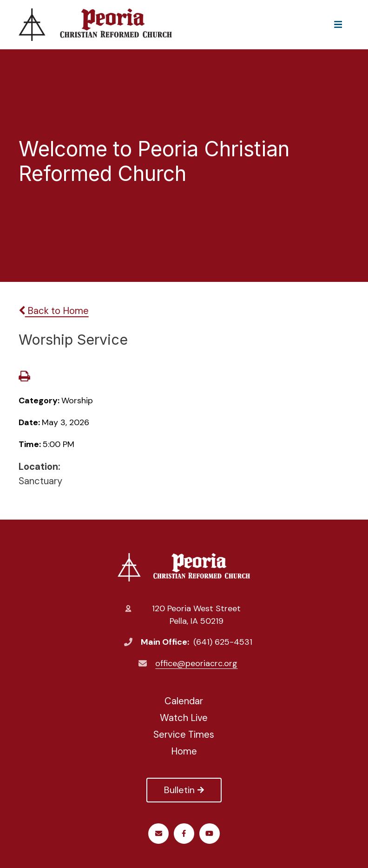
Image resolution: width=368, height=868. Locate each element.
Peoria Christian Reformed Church (184, 567)
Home (184, 751)
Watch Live (184, 718)
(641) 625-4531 (223, 642)
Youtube (209, 833)
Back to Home (54, 311)
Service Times (184, 734)
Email (159, 833)
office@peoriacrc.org (196, 663)
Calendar (184, 701)
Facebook (184, 833)
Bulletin (184, 790)
